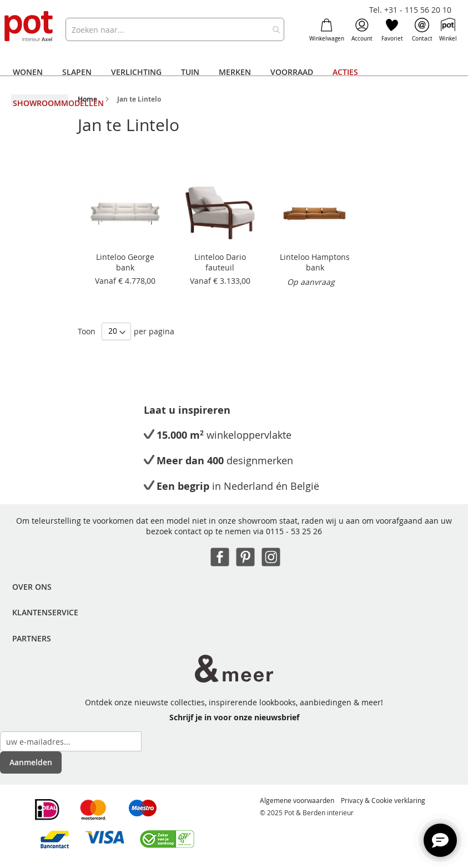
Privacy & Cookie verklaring (383, 800)
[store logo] (29, 27)
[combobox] (175, 29)
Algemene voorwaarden (297, 800)
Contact (422, 30)
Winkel (448, 30)
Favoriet (392, 30)
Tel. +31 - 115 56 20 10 (410, 10)
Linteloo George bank (125, 262)
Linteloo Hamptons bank (315, 262)
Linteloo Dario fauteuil (220, 262)
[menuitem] (28, 72)
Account (362, 30)
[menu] (234, 88)
